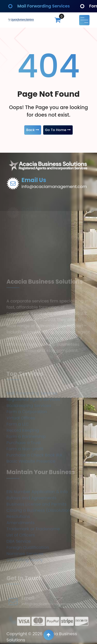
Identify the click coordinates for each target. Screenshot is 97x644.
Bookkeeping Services (29, 430)
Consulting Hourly (25, 585)
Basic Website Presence (31, 486)
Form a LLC (18, 449)
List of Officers (21, 560)
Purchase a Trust (24, 467)
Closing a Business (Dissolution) (39, 535)
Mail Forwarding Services (44, 6)
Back (33, 130)
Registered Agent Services (33, 424)
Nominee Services (25, 579)
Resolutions (18, 541)
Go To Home (58, 130)
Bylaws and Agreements (32, 523)
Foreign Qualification (28, 572)
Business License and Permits (37, 529)
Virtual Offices (21, 442)
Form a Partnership (26, 461)
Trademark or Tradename (33, 554)
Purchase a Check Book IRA (34, 480)
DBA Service (19, 566)
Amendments (21, 548)
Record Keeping (23, 455)
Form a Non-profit (25, 473)
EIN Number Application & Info (37, 517)
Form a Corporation (27, 436)
